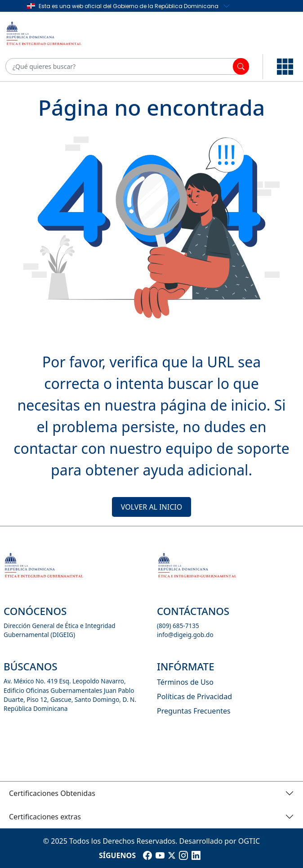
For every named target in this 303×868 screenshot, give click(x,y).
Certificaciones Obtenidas (52, 793)
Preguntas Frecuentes (194, 711)
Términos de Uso (185, 682)
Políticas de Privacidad (194, 696)
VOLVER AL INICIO (151, 507)
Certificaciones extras (45, 817)
